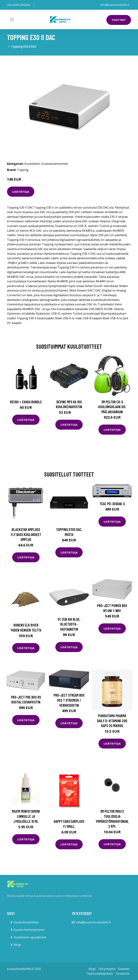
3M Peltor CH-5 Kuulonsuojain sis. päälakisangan (112, 407)
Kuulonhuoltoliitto (26, 922)
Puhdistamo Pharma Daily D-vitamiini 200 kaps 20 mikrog (112, 721)
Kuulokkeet (32, 164)
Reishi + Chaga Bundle (26, 402)
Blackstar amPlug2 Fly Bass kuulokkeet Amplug (26, 534)
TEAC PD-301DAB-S (112, 504)
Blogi (17, 945)
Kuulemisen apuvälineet (30, 937)
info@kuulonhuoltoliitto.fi (115, 5)
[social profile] (34, 5)
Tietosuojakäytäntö (100, 974)
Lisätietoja (21, 192)
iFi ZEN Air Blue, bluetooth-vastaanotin (69, 624)
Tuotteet (119, 20)
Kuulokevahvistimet (55, 164)
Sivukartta (123, 974)
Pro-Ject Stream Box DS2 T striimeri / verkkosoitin (69, 700)
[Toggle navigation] (12, 19)
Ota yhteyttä (107, 969)
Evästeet (124, 969)
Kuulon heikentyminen (29, 930)
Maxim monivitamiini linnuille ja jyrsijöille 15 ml (26, 816)
